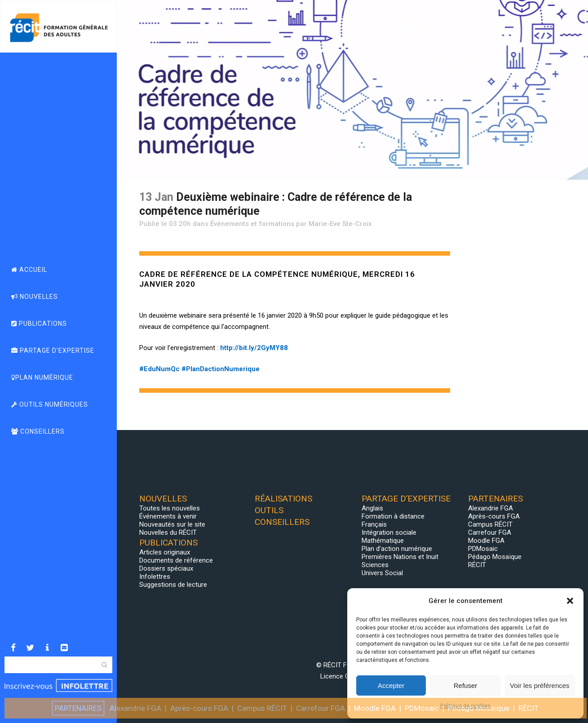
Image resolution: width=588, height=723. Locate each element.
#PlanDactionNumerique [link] (221, 369)
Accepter (391, 685)
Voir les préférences (540, 685)
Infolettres (155, 577)
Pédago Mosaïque (495, 557)
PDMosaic (483, 549)
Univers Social (382, 573)
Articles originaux (165, 552)
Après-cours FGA (494, 516)
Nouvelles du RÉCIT (168, 532)
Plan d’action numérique (397, 549)
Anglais (372, 508)
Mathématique (383, 541)
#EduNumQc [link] (159, 369)
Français (374, 524)
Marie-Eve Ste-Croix (340, 224)
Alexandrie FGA (491, 508)
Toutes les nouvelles (170, 508)
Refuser (466, 685)
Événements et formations (252, 224)
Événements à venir (168, 516)
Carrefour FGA (490, 532)
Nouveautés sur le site (172, 524)
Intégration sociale (389, 532)
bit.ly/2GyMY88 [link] (254, 348)
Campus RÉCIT (490, 524)
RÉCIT (477, 565)
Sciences (375, 565)
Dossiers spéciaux (166, 568)
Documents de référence (176, 560)
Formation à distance (393, 516)
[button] (570, 601)
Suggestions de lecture (173, 585)
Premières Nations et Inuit (400, 557)
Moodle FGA (486, 541)
